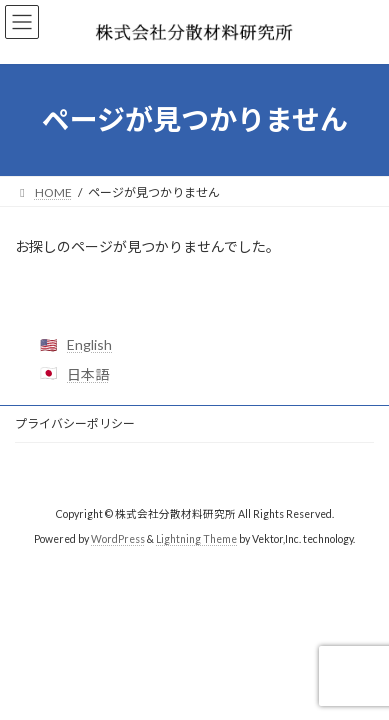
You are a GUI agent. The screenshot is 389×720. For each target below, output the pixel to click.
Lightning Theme (196, 539)
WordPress (118, 539)
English (89, 344)
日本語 (88, 374)
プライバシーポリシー (75, 423)
